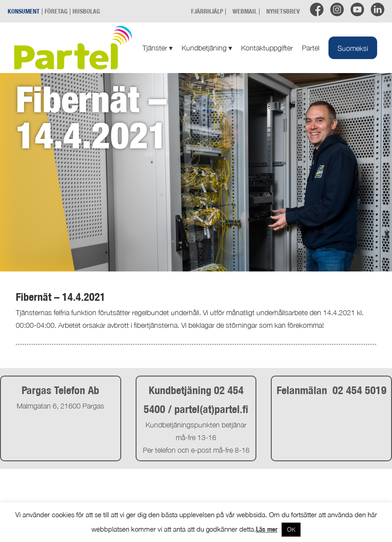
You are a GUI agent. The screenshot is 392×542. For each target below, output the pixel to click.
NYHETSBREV (283, 11)
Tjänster (157, 48)
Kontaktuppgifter (267, 48)
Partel (311, 48)
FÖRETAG (56, 11)
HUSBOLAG (86, 11)
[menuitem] (353, 48)
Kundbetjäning (207, 48)
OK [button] (291, 529)
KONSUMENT (24, 11)
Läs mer (267, 529)
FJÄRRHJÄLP (207, 11)
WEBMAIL (245, 11)
